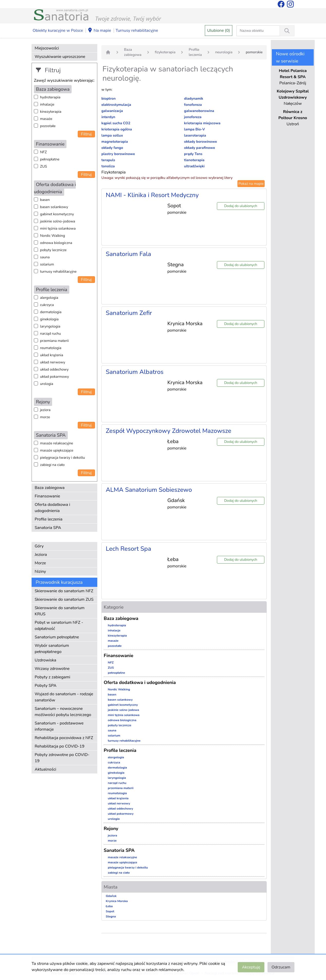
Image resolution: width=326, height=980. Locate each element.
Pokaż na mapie (251, 184)
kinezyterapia (51, 112)
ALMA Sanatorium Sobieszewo (149, 490)
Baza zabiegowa (50, 488)
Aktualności (45, 769)
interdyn (108, 117)
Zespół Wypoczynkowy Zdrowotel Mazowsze (169, 431)
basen (45, 200)
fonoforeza (193, 105)
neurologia (224, 52)
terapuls (108, 160)
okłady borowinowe (200, 142)
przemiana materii (54, 341)
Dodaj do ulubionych (241, 206)
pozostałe (48, 126)
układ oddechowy (54, 369)
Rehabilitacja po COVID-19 (60, 746)
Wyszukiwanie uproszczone (60, 57)
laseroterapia (195, 135)
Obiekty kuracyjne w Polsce (58, 30)
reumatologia (51, 348)
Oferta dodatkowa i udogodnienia (52, 508)
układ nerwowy (53, 362)
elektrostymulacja (116, 105)
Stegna (111, 916)
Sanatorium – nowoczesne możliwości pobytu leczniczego (63, 712)
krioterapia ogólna (117, 129)
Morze (40, 563)
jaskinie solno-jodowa (58, 221)
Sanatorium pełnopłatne (57, 637)
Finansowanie (47, 496)
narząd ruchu (50, 334)
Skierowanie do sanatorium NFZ (64, 591)
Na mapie (99, 31)
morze (45, 417)
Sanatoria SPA (48, 528)
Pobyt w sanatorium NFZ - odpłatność (59, 626)
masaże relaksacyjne (56, 443)
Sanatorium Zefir (129, 313)
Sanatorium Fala (128, 254)
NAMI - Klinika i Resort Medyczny (152, 195)
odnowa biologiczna (56, 243)
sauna (45, 257)
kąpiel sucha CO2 (116, 123)
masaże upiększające (57, 450)
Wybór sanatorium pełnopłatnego (52, 649)
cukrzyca (47, 305)
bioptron (108, 99)
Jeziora (41, 555)
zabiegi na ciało (52, 465)
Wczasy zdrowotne (52, 669)
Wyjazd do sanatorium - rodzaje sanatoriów (64, 697)
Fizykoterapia (114, 172)
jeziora (45, 410)
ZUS (44, 166)
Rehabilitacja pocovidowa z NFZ (64, 738)
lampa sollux (112, 135)
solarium (47, 264)
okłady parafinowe (199, 148)
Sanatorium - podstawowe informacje (59, 726)
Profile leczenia (49, 519)
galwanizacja (112, 111)
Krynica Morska (117, 901)
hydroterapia (50, 97)
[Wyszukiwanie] (287, 31)
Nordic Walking (52, 236)
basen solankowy (54, 207)
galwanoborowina (199, 111)
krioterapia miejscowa (202, 123)
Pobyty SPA (46, 686)
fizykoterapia (165, 52)
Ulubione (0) (219, 30)
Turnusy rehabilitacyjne (137, 30)
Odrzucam (281, 967)
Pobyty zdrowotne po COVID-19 (62, 758)
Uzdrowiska (45, 660)
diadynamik (194, 99)
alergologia (49, 298)
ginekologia (49, 319)
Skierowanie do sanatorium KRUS (60, 611)
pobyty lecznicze (53, 250)
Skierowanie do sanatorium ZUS (64, 599)
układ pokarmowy (54, 377)
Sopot (110, 911)
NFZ (43, 152)
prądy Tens (193, 154)
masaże (46, 119)
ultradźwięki (194, 166)
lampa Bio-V (194, 129)
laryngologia (50, 326)
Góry (39, 546)
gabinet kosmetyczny (57, 214)
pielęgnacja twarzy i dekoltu (63, 458)
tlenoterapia (194, 160)
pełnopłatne (50, 159)
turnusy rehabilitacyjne (58, 272)
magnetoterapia (115, 142)
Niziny (40, 571)
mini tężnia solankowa (58, 228)
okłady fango (112, 148)
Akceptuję (251, 967)
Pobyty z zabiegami (52, 677)
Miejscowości (47, 48)
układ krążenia (52, 355)
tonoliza (108, 166)
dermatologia (51, 312)
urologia (47, 384)
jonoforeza (193, 117)
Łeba (109, 906)
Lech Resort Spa (128, 549)
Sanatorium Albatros (135, 372)
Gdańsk (111, 896)
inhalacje (47, 104)
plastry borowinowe (118, 154)
